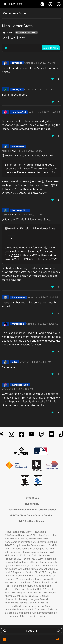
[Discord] (52, 434)
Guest (15, 151)
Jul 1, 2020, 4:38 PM (48, 297)
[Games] (43, 4)
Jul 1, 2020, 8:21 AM (44, 89)
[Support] (51, 4)
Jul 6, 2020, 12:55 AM (47, 324)
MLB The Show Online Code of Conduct (32, 515)
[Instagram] (11, 434)
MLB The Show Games (31, 521)
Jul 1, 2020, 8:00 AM (45, 63)
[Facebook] (21, 434)
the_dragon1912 (20, 210)
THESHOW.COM (12, 4)
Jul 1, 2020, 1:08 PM (32, 151)
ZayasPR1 (17, 63)
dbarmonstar (18, 297)
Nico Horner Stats (41, 156)
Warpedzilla (18, 324)
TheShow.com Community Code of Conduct (31, 509)
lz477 (15, 362)
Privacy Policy (31, 504)
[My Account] (59, 4)
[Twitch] (42, 434)
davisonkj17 (18, 146)
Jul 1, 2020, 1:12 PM (32, 215)
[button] (5, 639)
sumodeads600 (20, 385)
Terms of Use (32, 498)
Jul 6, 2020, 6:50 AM (22, 389)
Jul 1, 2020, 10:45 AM (49, 112)
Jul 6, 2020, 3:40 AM (40, 362)
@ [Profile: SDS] (55, 185)
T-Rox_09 (17, 89)
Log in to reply (51, 48)
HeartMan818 (19, 112)
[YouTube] (31, 434)
